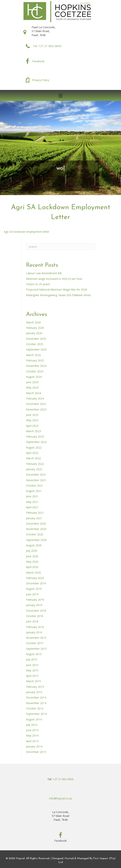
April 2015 (32, 676)
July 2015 (32, 659)
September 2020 (36, 540)
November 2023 (36, 409)
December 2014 (36, 697)
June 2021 (32, 496)
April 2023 (32, 426)
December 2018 (36, 611)
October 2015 (35, 643)
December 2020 (36, 524)
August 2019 (34, 589)
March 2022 (33, 458)
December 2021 (36, 475)
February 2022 (35, 464)
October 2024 (35, 371)
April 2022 (32, 453)
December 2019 (36, 583)
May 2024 (32, 387)
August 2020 (34, 545)
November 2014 (36, 703)
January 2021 (34, 518)
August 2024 (34, 377)
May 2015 (32, 670)
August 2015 (34, 654)
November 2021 (36, 480)
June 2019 (32, 594)
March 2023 (33, 431)
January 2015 (34, 692)
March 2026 (33, 322)
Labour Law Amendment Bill (44, 273)
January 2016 (34, 632)
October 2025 (35, 344)
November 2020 (36, 529)
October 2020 (35, 534)
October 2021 (35, 485)
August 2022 (34, 447)
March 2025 (33, 355)
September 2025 (36, 349)
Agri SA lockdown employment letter (27, 232)
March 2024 (33, 393)
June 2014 (32, 730)
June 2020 (32, 556)
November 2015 (36, 638)
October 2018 (35, 616)
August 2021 (34, 491)
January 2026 (34, 333)
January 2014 (34, 746)
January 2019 (34, 605)
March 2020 (33, 573)
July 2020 (32, 551)
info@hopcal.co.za (61, 798)
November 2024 (36, 366)
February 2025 (35, 360)
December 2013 (36, 752)
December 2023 (36, 404)
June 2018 (32, 621)
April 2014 (32, 741)
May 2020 (32, 562)
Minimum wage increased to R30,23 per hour (54, 279)
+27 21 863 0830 (63, 779)
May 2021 (32, 502)
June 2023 (32, 415)
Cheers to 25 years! (38, 284)
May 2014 (32, 736)
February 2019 (35, 600)
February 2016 (35, 627)
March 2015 (33, 681)
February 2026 (35, 328)
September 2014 (36, 714)
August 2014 (34, 719)
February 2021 (35, 513)
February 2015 (35, 687)
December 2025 (36, 339)
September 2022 (36, 442)
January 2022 (34, 469)
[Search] (61, 247)
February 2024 (35, 398)
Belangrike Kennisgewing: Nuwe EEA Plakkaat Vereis (58, 295)
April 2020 (32, 567)
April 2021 (32, 507)
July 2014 (32, 725)
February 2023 (35, 436)
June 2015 (32, 665)
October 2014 (35, 708)
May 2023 (32, 420)
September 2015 (36, 649)
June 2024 (32, 382)
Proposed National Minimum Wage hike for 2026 (57, 289)
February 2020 (35, 578)
